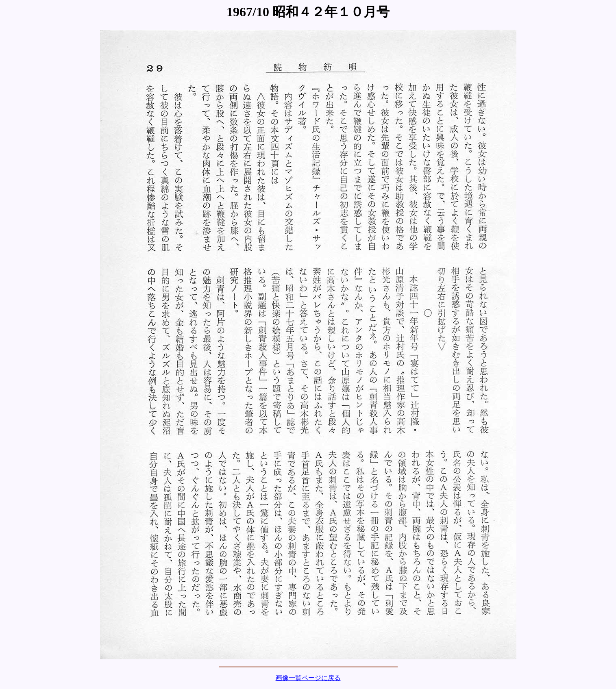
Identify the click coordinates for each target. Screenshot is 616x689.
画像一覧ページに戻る (308, 678)
